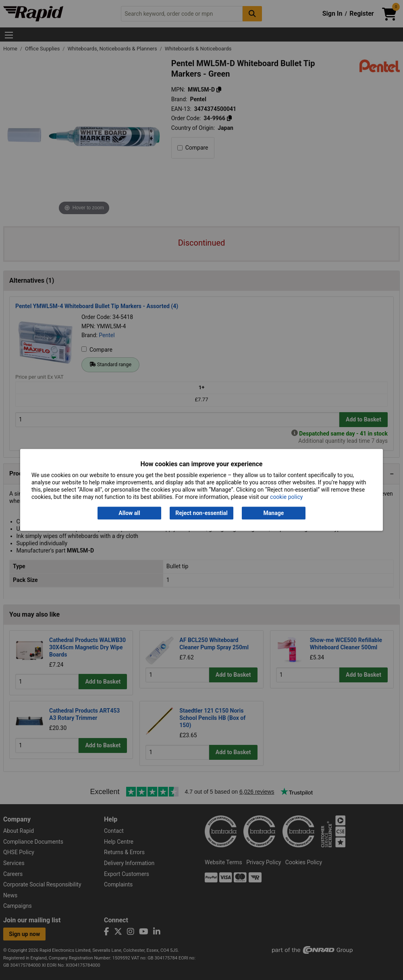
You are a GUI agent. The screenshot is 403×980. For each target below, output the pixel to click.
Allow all (129, 513)
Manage (274, 513)
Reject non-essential (201, 513)
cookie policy (286, 497)
